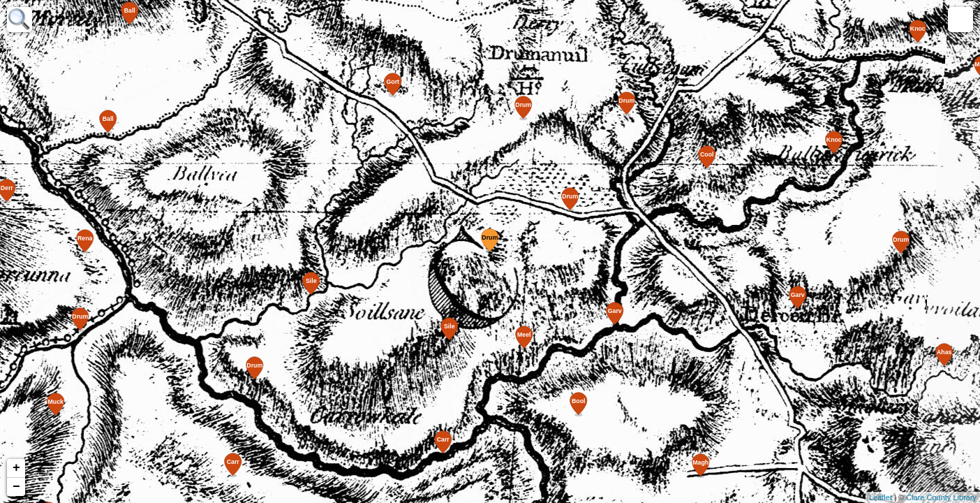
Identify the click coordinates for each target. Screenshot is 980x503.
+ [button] (16, 468)
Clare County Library (941, 497)
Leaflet (881, 497)
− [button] (16, 487)
